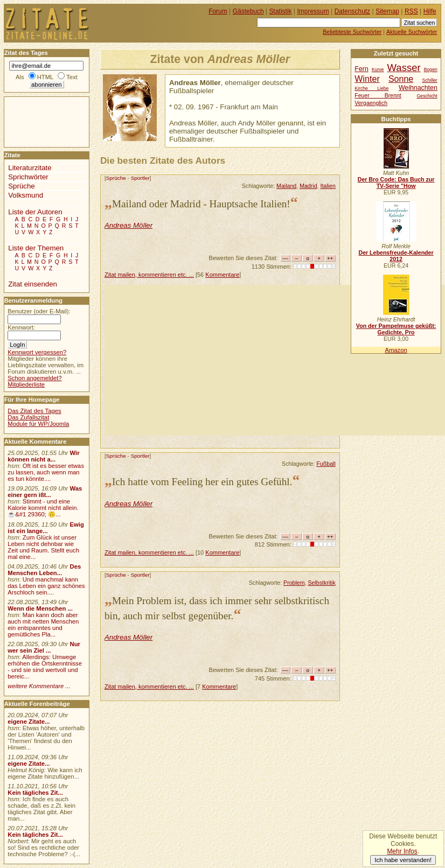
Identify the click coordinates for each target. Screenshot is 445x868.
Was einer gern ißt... (45, 492)
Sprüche (116, 178)
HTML (45, 77)
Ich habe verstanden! (403, 860)
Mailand (286, 186)
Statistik (281, 11)
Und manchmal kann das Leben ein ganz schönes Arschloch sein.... (46, 586)
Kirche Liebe (371, 88)
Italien (328, 186)
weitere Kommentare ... (39, 686)
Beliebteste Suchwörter (352, 32)
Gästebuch (248, 11)
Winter (367, 79)
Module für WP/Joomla (38, 424)
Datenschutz (352, 11)
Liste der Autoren (35, 212)
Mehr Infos (402, 851)
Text (72, 77)
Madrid (308, 186)
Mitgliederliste (26, 384)
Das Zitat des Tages (34, 411)
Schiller (429, 80)
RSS (411, 11)
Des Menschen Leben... (44, 570)
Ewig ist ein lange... (46, 528)
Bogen (431, 69)
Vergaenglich (371, 103)
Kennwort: (21, 327)
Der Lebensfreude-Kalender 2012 (396, 256)
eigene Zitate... (29, 722)
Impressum (313, 11)
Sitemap (387, 11)
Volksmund (26, 195)
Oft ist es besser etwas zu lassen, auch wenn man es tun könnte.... (46, 472)
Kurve (378, 69)
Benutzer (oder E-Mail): (39, 311)
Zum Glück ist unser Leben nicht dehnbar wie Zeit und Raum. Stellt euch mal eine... (43, 547)
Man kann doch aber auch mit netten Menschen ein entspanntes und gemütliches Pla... (43, 625)
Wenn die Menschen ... (40, 608)
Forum (218, 11)
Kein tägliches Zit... (35, 793)
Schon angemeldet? (34, 378)
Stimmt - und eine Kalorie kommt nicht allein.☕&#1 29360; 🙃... (43, 508)
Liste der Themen (36, 248)
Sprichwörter (28, 177)
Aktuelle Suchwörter (412, 32)
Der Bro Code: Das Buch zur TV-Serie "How (396, 183)
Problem (294, 583)
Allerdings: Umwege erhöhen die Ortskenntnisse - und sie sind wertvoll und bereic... (45, 667)
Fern (361, 69)
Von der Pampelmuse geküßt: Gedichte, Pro (396, 329)
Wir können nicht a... (43, 456)
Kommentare (222, 275)
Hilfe (430, 11)
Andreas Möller (128, 225)
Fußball (326, 464)
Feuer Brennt (378, 96)
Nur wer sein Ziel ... (44, 647)
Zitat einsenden (33, 284)
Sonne (401, 79)
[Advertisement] (275, 360)
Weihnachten (418, 88)
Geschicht (427, 96)
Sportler (140, 178)
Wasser (404, 68)
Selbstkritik (321, 583)
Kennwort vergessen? (37, 352)
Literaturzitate (30, 168)
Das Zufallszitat (28, 417)
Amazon (396, 350)
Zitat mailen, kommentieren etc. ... (149, 275)
